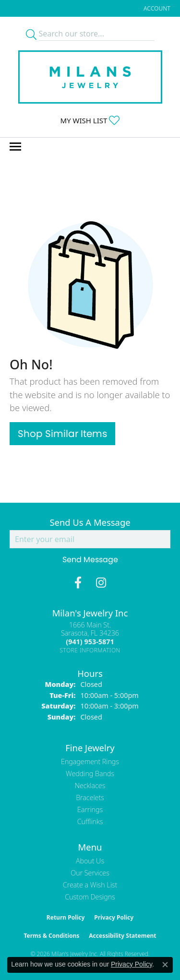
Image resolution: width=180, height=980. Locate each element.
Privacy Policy (114, 917)
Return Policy (66, 917)
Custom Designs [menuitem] (90, 897)
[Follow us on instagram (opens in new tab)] (101, 583)
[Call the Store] (90, 642)
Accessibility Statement (122, 936)
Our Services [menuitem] (90, 873)
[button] (156, 8)
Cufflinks (90, 821)
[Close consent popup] (165, 965)
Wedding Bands (90, 773)
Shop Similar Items (62, 434)
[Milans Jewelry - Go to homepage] (90, 77)
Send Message (90, 560)
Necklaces (90, 785)
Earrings (90, 809)
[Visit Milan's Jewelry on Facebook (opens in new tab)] (78, 583)
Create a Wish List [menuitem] (90, 885)
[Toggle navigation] (15, 147)
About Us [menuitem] (90, 861)
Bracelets (90, 797)
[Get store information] (90, 650)
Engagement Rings (90, 762)
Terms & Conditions (51, 936)
